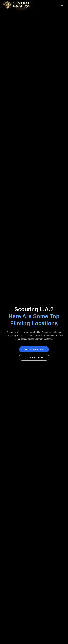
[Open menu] (64, 6)
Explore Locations (34, 349)
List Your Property (34, 357)
